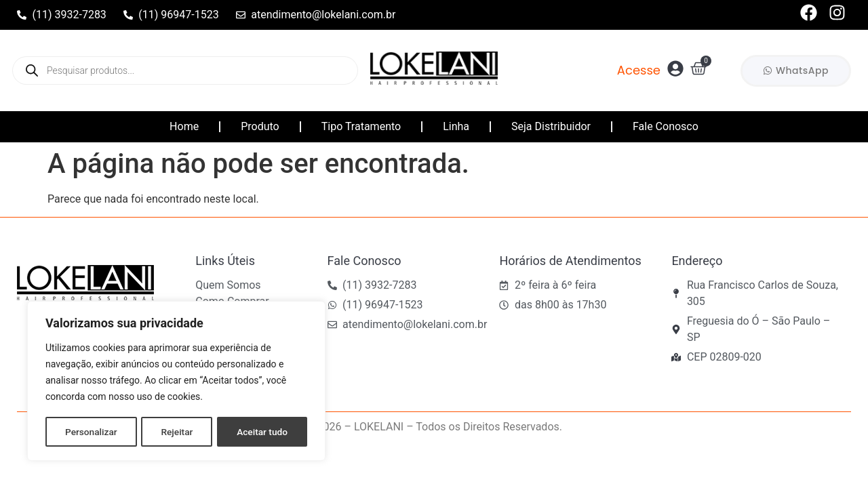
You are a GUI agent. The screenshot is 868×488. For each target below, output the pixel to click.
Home (184, 126)
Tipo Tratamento (361, 126)
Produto (260, 126)
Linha (456, 126)
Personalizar (91, 432)
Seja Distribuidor (551, 126)
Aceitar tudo (263, 432)
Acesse (639, 70)
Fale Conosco (666, 126)
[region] (176, 382)
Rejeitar (177, 432)
